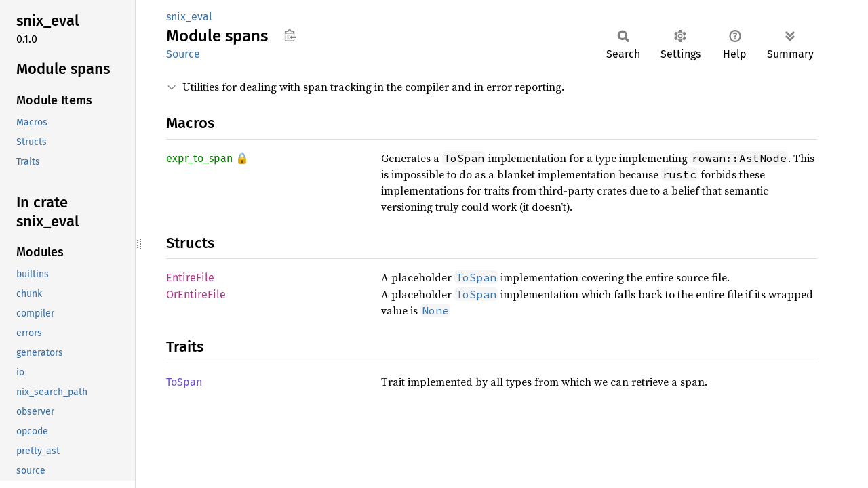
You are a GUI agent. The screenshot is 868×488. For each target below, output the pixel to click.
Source (183, 54)
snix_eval (189, 17)
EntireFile (190, 278)
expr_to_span (199, 158)
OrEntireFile (196, 294)
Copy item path (290, 35)
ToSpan (184, 382)
